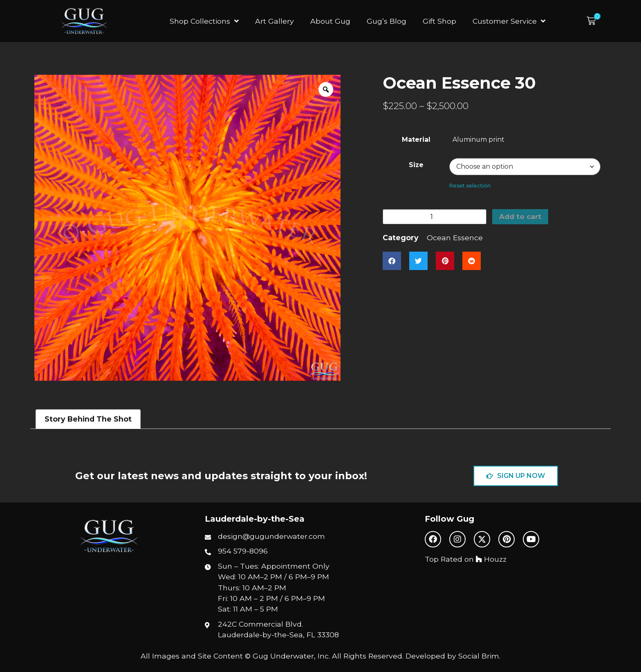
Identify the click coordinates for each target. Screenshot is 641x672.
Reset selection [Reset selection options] (470, 185)
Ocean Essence (455, 238)
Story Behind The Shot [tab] (88, 419)
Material (416, 140)
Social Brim (479, 656)
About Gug (330, 21)
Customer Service (509, 21)
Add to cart (521, 217)
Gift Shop (439, 21)
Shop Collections (204, 21)
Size (416, 165)
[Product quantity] (435, 217)
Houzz (491, 559)
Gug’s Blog (387, 21)
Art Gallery (275, 21)
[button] (594, 21)
